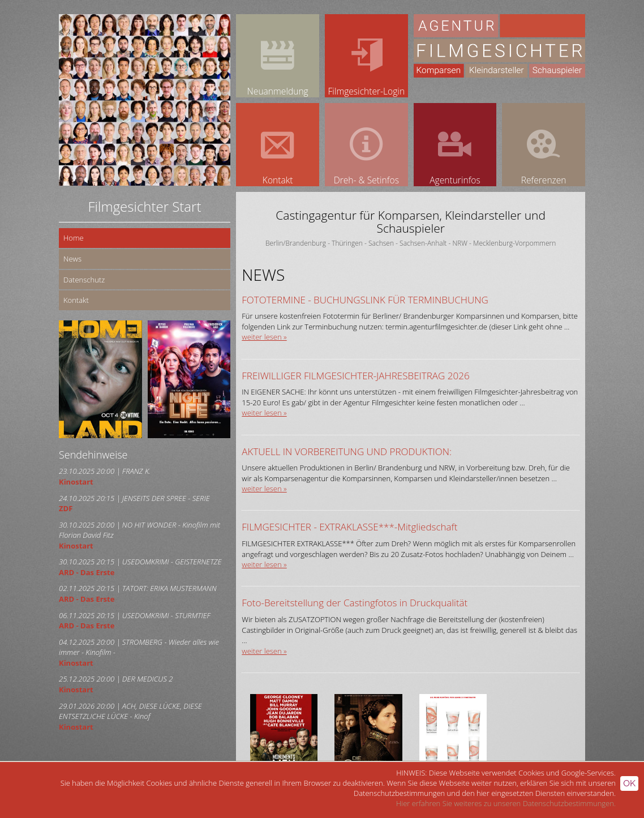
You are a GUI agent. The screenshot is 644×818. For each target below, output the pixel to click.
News (72, 259)
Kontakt (76, 300)
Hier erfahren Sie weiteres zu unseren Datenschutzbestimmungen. (506, 803)
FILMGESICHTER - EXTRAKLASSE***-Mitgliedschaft (349, 527)
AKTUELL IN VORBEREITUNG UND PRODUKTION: (347, 451)
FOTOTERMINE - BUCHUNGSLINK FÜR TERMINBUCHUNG (365, 300)
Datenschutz (84, 280)
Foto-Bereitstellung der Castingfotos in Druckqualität (355, 603)
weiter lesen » (264, 337)
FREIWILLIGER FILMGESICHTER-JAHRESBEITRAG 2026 (355, 376)
